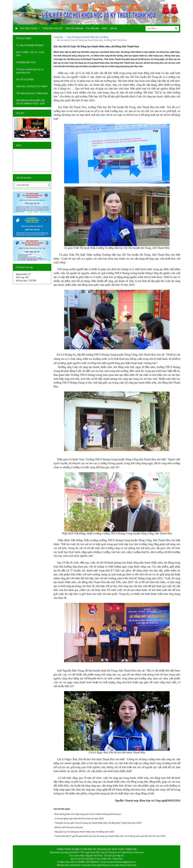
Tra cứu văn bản (74, 28)
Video (105, 28)
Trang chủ (58, 37)
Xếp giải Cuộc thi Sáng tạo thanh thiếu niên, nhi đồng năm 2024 (84, 832)
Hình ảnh (20, 113)
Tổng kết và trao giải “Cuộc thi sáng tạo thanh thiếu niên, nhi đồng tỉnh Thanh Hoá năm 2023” (98, 823)
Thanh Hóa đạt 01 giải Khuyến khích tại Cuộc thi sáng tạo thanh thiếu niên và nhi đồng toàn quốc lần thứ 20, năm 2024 (110, 836)
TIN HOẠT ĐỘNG (24, 38)
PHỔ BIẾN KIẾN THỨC (26, 62)
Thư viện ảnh (92, 28)
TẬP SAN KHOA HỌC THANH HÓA (32, 93)
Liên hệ (113, 28)
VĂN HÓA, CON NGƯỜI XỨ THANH (32, 86)
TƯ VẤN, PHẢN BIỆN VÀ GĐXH (30, 45)
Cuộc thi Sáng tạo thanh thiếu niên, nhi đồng (87, 37)
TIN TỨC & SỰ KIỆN (25, 80)
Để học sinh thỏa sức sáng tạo (69, 827)
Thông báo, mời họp (52, 28)
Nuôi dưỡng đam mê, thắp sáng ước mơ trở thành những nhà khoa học (88, 814)
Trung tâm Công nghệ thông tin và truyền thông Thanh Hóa (109, 865)
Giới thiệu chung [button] (29, 28)
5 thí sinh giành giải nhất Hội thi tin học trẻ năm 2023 (79, 819)
